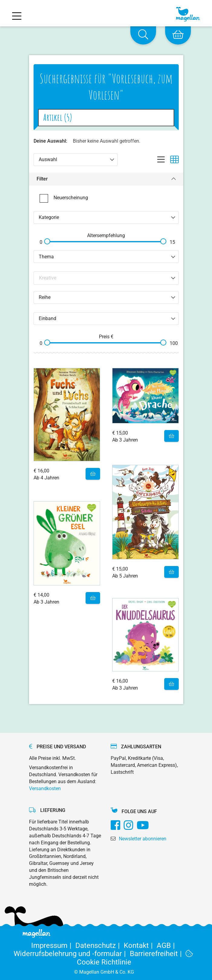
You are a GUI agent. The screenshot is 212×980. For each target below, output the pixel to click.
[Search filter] (106, 278)
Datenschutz (99, 945)
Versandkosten (45, 788)
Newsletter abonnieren (143, 839)
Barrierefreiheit (158, 954)
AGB (167, 945)
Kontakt (140, 945)
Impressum (53, 945)
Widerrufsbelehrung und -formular (72, 954)
